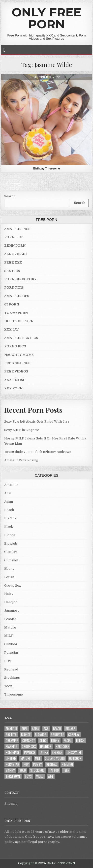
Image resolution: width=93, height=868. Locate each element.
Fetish (9, 577)
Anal (8, 493)
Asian (9, 502)
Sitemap (11, 804)
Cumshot (11, 560)
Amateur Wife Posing (21, 460)
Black (9, 527)
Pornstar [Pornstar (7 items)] (12, 764)
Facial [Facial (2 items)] (68, 741)
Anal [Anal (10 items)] (25, 729)
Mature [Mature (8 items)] (26, 758)
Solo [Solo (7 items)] (23, 770)
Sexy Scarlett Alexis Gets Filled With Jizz (37, 421)
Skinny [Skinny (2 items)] (10, 770)
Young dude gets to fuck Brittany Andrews (38, 452)
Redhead (11, 669)
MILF (8, 636)
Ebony (9, 569)
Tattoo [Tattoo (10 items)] (54, 770)
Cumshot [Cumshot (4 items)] (29, 741)
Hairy (9, 594)
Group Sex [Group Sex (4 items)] (29, 747)
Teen (8, 686)
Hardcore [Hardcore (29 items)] (62, 747)
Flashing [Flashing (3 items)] (12, 747)
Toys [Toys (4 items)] (28, 776)
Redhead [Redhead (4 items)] (52, 764)
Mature (10, 627)
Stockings (12, 678)
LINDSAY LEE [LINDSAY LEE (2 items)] (74, 752)
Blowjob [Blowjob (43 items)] (41, 735)
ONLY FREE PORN (46, 18)
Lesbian (10, 619)
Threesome (14, 694)
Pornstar (11, 652)
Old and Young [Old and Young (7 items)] (55, 758)
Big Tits (10, 518)
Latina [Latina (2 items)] (44, 752)
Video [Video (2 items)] (40, 776)
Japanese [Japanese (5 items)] (30, 752)
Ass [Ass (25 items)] (46, 729)
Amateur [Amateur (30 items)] (11, 729)
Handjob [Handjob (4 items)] (46, 747)
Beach (9, 510)
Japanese (12, 611)
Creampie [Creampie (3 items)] (12, 741)
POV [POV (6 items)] (26, 764)
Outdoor (11, 644)
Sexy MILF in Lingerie (22, 430)
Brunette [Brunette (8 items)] (57, 735)
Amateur (11, 485)
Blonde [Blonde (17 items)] (26, 735)
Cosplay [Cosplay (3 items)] (74, 735)
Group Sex (13, 585)
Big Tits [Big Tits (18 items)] (11, 735)
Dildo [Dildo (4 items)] (43, 741)
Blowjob (11, 544)
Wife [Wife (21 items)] (51, 776)
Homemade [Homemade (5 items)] (13, 752)
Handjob (11, 602)
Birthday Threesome (46, 168)
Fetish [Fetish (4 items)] (80, 741)
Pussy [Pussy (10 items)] (38, 764)
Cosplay (11, 552)
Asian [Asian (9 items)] (36, 729)
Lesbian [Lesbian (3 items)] (57, 752)
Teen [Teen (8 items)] (66, 770)
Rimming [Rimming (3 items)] (67, 764)
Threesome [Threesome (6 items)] (13, 776)
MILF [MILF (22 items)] (38, 758)
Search (10, 196)
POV (8, 661)
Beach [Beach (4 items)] (57, 729)
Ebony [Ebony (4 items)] (55, 741)
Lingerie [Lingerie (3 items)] (11, 758)
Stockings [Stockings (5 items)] (37, 770)
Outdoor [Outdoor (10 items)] (75, 758)
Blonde (10, 535)
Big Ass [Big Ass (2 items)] (70, 729)
